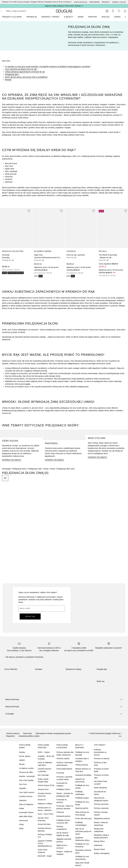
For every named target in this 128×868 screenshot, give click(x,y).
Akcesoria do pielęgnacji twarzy (101, 799)
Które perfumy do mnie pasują (82, 813)
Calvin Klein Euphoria (42, 851)
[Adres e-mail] (42, 608)
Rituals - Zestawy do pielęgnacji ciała (65, 795)
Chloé (21, 824)
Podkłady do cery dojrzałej (82, 754)
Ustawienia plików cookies (29, 736)
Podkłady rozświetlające (81, 824)
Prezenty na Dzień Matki (101, 770)
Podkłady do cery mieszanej (82, 845)
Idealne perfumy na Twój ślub (83, 770)
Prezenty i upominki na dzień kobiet (64, 778)
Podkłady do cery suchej (82, 787)
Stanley (22, 752)
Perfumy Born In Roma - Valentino (45, 809)
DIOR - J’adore (44, 752)
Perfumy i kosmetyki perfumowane (65, 764)
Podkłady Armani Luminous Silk (63, 822)
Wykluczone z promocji (62, 847)
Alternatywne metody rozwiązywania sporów (53, 733)
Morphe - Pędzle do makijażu (64, 853)
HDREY (22, 760)
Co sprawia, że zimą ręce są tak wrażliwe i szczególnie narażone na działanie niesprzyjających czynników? (48, 66)
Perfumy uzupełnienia (62, 828)
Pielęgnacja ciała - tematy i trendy (41, 469)
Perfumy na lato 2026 (100, 764)
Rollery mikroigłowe (102, 853)
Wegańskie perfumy (102, 818)
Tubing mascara (82, 765)
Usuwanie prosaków (83, 775)
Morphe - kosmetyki (27, 776)
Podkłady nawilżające (80, 793)
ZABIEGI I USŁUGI (119, 2)
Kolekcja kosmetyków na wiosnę (100, 752)
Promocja (60, 773)
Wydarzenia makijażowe (99, 830)
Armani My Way (44, 824)
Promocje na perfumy (62, 801)
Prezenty (106, 2)
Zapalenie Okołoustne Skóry (82, 839)
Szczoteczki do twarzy (100, 793)
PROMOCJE (32, 17)
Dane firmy (28, 733)
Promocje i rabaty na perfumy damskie (65, 807)
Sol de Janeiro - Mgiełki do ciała (63, 834)
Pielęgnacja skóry (19, 469)
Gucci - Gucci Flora (45, 814)
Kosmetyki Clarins (26, 812)
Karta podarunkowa (64, 769)
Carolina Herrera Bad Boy (44, 830)
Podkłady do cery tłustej (82, 803)
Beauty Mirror (99, 841)
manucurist (23, 820)
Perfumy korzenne (101, 804)
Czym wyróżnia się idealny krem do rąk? (21, 69)
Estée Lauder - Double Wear (44, 780)
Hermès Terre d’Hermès (43, 819)
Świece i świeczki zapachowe (101, 824)
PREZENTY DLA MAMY (12, 17)
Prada (21, 808)
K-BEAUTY (69, 17)
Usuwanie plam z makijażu (82, 760)
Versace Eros (43, 789)
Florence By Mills (26, 772)
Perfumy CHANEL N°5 (45, 836)
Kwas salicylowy (100, 788)
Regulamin (11, 736)
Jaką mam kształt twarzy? (82, 864)
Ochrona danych (13, 733)
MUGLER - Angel (45, 856)
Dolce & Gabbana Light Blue (45, 764)
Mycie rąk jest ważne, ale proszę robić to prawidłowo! (26, 77)
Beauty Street (99, 849)
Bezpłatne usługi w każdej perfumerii (101, 836)
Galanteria (98, 845)
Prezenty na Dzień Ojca (101, 776)
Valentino (23, 800)
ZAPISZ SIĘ (30, 617)
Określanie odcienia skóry (83, 852)
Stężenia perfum (82, 808)
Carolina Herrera (26, 796)
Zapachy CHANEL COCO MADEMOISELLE (45, 843)
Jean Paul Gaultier (26, 780)
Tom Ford (23, 784)
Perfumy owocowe (101, 808)
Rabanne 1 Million (45, 804)
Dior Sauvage (43, 775)
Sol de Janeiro (25, 756)
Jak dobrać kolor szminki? (101, 783)
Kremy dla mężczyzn (84, 818)
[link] (16, 241)
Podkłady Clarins (63, 789)
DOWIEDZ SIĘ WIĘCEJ (12, 460)
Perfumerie (94, 2)
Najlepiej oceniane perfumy (64, 840)
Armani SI (42, 800)
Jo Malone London (26, 768)
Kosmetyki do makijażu (62, 784)
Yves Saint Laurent (27, 792)
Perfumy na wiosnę (102, 758)
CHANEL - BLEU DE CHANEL (46, 758)
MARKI (81, 17)
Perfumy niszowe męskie (101, 813)
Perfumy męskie (63, 758)
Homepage (6, 469)
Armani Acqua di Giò (46, 785)
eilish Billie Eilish (26, 816)
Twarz (117, 17)
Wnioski (8, 80)
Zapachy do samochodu (80, 780)
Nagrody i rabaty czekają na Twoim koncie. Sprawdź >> (64, 6)
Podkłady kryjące (82, 798)
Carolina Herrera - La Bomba (45, 770)
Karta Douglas (81, 2)
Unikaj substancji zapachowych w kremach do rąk (25, 72)
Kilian (21, 828)
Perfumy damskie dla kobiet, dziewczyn (65, 754)
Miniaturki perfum (63, 816)
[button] (64, 699)
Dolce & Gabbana (26, 804)
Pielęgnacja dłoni (12, 74)
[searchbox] (24, 11)
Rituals (22, 764)
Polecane (60, 812)
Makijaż (106, 17)
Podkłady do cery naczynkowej (82, 858)
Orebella (22, 788)
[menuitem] (14, 17)
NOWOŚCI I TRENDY (51, 17)
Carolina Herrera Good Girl (44, 795)
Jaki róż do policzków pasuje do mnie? (83, 831)
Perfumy (93, 17)
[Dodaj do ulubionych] (29, 211)
